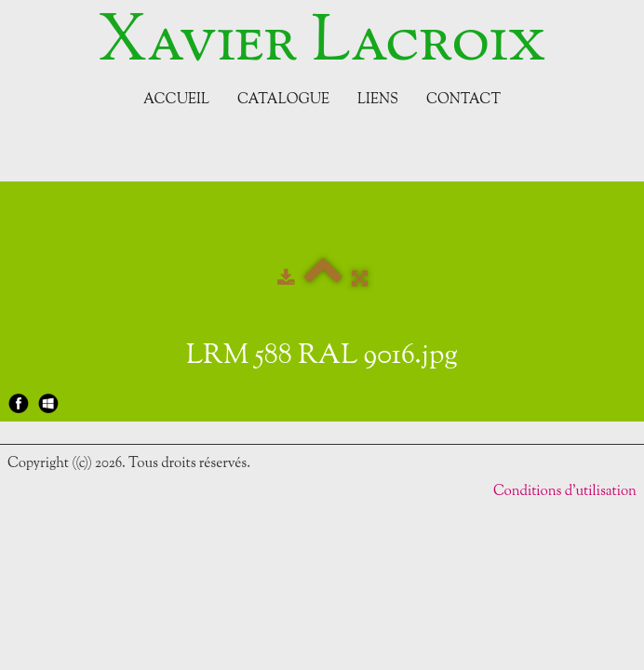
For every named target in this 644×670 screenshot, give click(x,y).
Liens (378, 100)
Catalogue (283, 100)
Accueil (176, 100)
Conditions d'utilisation (565, 492)
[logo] (322, 44)
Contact (463, 100)
